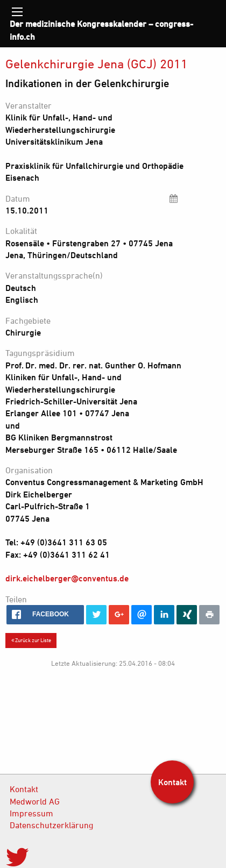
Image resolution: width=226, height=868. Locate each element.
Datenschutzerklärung (51, 825)
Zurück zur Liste (31, 640)
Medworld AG (35, 801)
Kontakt (24, 789)
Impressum (31, 813)
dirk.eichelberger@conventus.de (67, 578)
